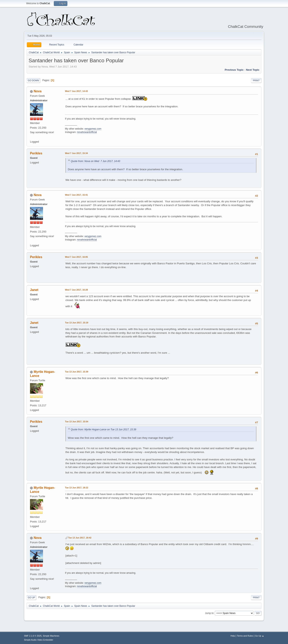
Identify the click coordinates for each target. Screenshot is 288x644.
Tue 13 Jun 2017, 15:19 (77, 323)
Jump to (209, 613)
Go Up (31, 598)
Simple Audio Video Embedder (39, 640)
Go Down (33, 80)
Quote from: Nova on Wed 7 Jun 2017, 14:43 (95, 161)
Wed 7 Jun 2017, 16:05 (76, 257)
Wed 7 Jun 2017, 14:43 (76, 91)
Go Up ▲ (259, 636)
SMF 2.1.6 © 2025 (33, 636)
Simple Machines (51, 636)
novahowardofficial (87, 132)
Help (233, 636)
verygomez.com (93, 129)
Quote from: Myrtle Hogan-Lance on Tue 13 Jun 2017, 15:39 (103, 430)
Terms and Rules (245, 636)
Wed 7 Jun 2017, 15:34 (76, 153)
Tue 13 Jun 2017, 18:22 (77, 488)
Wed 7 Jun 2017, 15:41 (76, 195)
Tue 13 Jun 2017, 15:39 (77, 372)
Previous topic (234, 70)
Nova (37, 91)
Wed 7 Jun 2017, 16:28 (76, 290)
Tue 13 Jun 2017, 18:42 (80, 538)
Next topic (253, 70)
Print (256, 80)
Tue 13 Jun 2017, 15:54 (77, 422)
